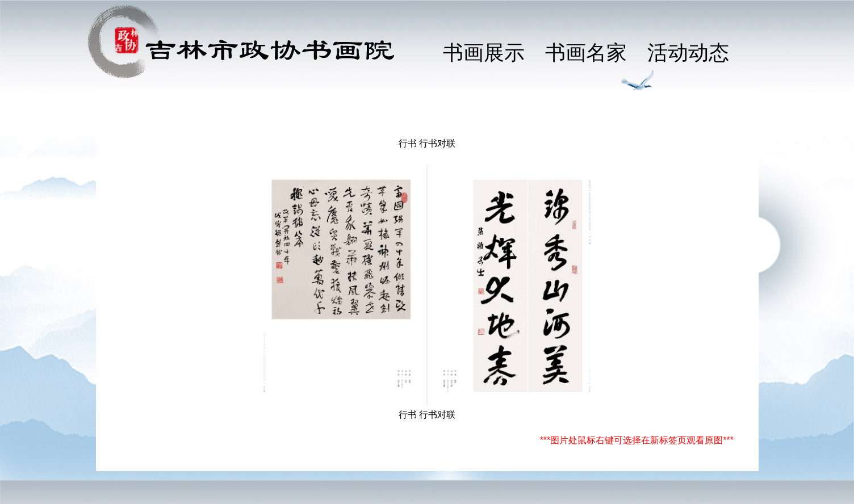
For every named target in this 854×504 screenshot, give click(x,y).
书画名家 (586, 53)
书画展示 (484, 53)
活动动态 (688, 53)
